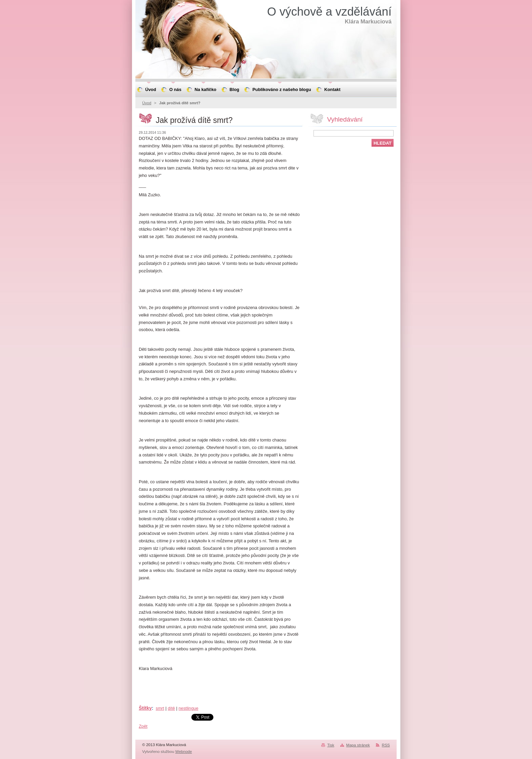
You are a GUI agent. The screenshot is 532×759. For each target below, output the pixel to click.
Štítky (145, 708)
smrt (160, 708)
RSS (386, 745)
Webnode (184, 752)
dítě (171, 708)
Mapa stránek (358, 745)
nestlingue (188, 708)
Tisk (331, 745)
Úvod (147, 103)
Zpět (143, 726)
